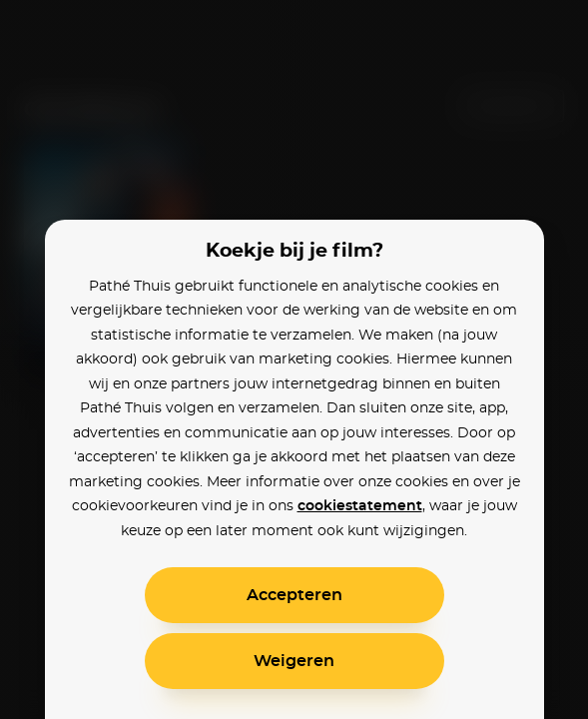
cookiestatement (360, 506)
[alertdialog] (294, 359)
